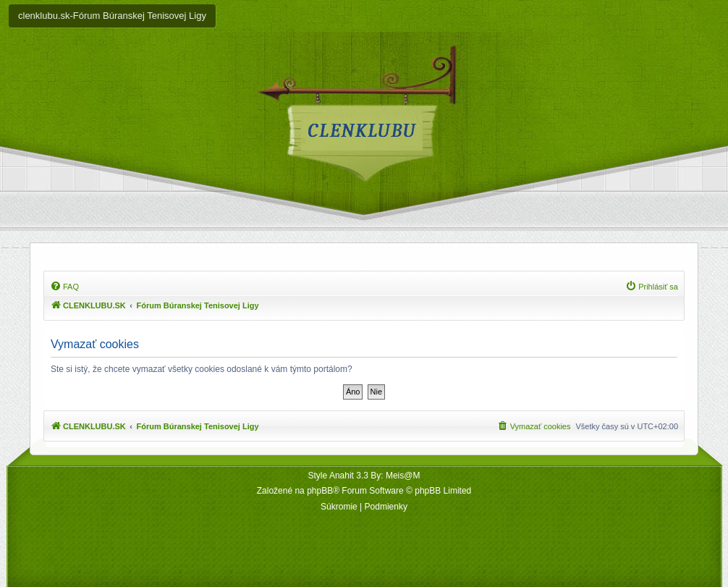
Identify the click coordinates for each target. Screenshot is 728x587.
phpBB (320, 491)
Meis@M (403, 476)
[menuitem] (64, 287)
